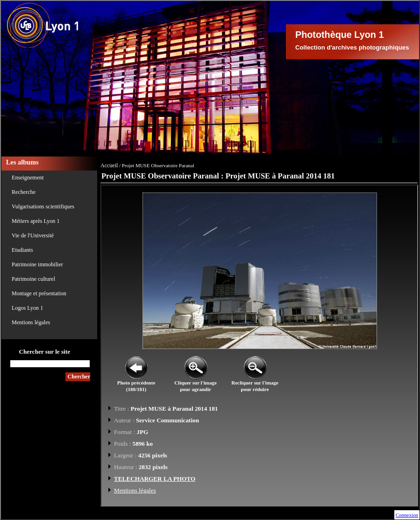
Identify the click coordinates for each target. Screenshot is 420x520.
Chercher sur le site (44, 352)
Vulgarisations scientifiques (43, 207)
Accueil (109, 165)
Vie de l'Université (33, 235)
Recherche (24, 192)
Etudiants (22, 250)
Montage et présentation (39, 293)
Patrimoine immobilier (37, 264)
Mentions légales (31, 322)
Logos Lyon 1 (27, 308)
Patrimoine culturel (33, 279)
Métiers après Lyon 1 (36, 221)
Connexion (407, 515)
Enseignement (28, 178)
